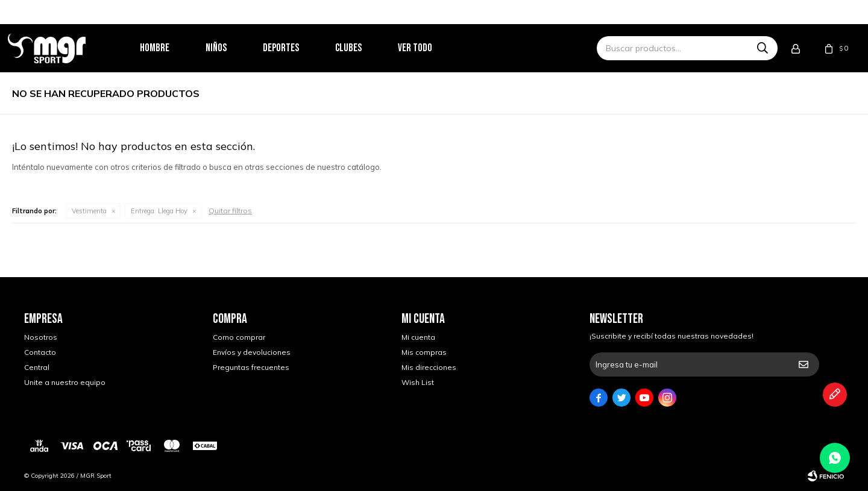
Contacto (40, 352)
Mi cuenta (418, 337)
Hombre (171, 48)
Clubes (365, 48)
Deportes (297, 48)
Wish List (418, 382)
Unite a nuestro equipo (65, 382)
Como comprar (239, 337)
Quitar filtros (230, 211)
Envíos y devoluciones (252, 352)
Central (37, 367)
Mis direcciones (429, 367)
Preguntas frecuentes (251, 367)
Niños (232, 48)
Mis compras (424, 352)
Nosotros (41, 337)
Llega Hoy (159, 211)
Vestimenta (89, 211)
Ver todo (431, 48)
